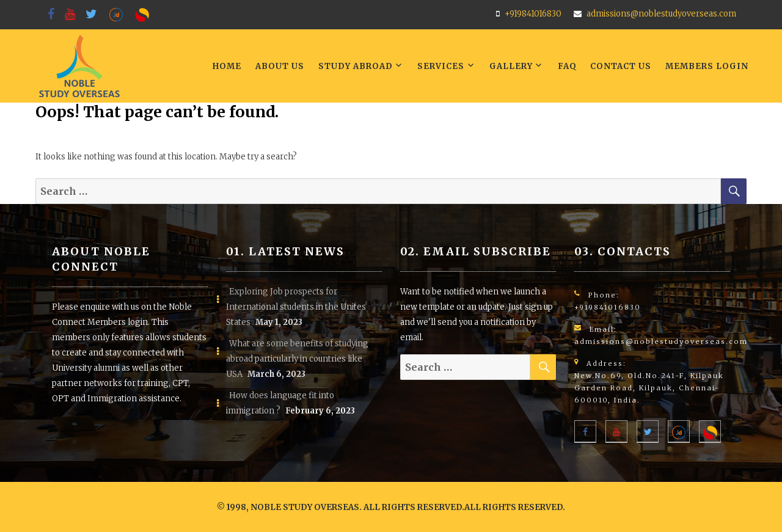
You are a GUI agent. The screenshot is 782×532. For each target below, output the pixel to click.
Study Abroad (356, 66)
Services (441, 66)
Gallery (511, 66)
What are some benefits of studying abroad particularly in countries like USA (297, 359)
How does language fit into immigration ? (280, 403)
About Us (280, 66)
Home (227, 66)
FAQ (567, 66)
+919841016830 (533, 14)
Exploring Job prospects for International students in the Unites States (296, 307)
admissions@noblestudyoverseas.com (661, 14)
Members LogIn (707, 66)
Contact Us (621, 66)
